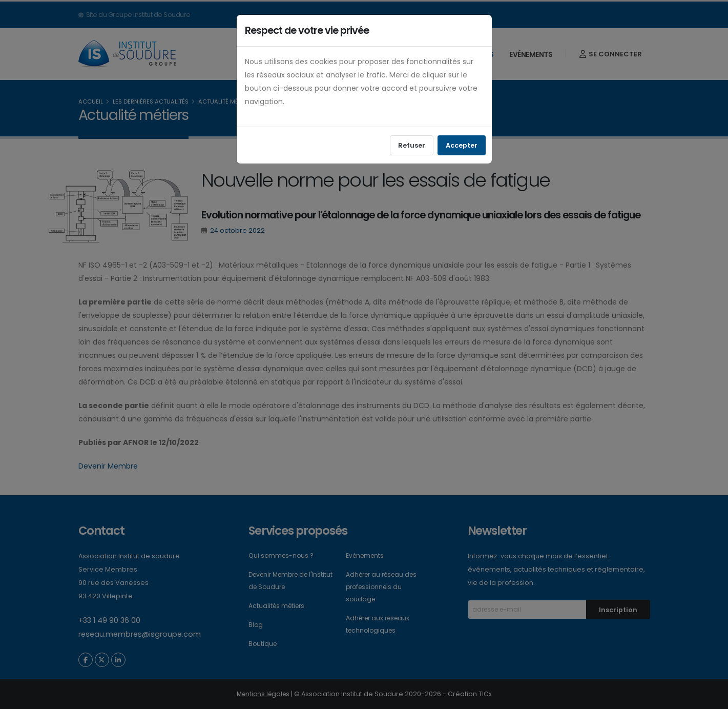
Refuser (412, 145)
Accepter (462, 145)
